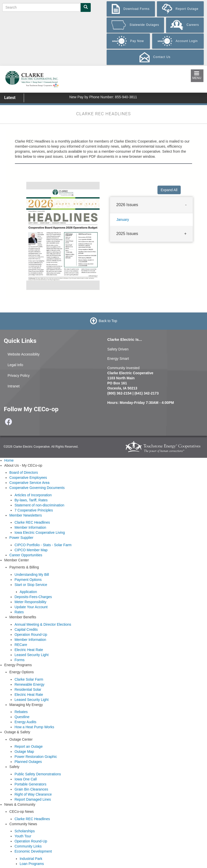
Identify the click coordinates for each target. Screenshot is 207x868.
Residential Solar (28, 689)
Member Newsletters (26, 515)
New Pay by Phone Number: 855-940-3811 (103, 97)
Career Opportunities (26, 555)
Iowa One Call (26, 779)
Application (28, 592)
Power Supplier (21, 538)
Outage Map (24, 752)
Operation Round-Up (31, 635)
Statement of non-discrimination (39, 505)
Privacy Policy (19, 376)
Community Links (28, 846)
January (123, 219)
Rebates (21, 712)
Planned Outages (28, 762)
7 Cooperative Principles (34, 510)
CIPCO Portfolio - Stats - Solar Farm (43, 545)
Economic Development (33, 851)
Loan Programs (32, 864)
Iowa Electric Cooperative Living (40, 532)
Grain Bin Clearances (31, 789)
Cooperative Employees (28, 478)
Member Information (30, 527)
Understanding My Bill (32, 575)
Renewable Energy (29, 684)
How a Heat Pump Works (34, 727)
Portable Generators (30, 784)
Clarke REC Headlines (32, 522)
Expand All (169, 190)
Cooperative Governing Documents (37, 488)
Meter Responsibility (30, 602)
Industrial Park (31, 859)
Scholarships (25, 831)
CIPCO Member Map (31, 550)
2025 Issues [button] (127, 233)
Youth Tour (23, 836)
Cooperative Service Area (29, 483)
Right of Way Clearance (33, 794)
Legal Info (15, 365)
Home (9, 460)
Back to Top (108, 321)
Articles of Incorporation (33, 495)
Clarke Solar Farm (29, 679)
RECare (21, 645)
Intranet (14, 386)
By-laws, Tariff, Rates (31, 500)
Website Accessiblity (24, 354)
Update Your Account (31, 607)
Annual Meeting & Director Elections (43, 624)
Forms (19, 660)
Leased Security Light (31, 655)
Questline (22, 717)
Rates (19, 612)
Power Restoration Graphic (36, 757)
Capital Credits (26, 629)
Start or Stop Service (31, 585)
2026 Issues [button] (127, 205)
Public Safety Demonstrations (38, 774)
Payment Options (28, 580)
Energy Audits (25, 722)
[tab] (151, 205)
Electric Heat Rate (29, 650)
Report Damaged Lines (33, 799)
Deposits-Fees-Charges (33, 597)
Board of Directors (24, 472)
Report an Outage (28, 746)
